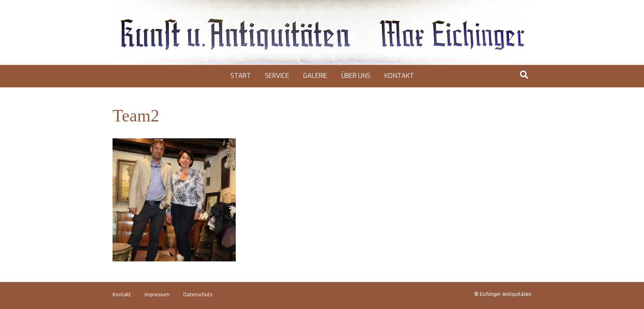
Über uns (356, 76)
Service (277, 76)
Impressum (157, 294)
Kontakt (399, 76)
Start (241, 76)
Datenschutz (198, 294)
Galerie (315, 76)
